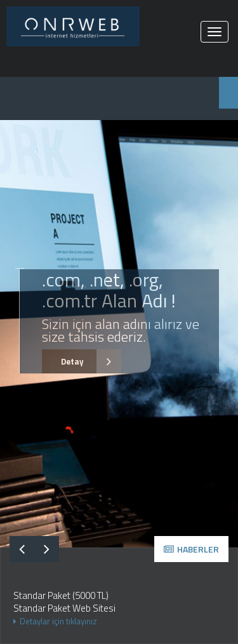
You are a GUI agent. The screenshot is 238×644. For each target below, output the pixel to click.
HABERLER (191, 549)
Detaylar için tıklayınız (55, 621)
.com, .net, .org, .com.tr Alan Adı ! (109, 290)
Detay (82, 362)
